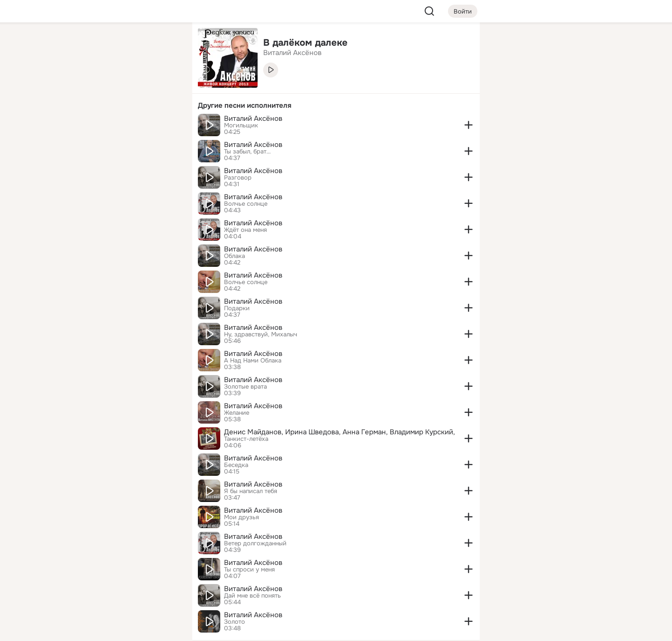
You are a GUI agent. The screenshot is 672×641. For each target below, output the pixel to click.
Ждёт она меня (245, 230)
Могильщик (241, 125)
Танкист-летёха (246, 439)
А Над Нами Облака (253, 361)
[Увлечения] (123, 45)
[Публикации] (82, 86)
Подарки (237, 308)
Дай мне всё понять (252, 596)
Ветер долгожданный (255, 543)
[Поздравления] (123, 127)
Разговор (238, 178)
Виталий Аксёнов (253, 118)
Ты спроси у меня (249, 570)
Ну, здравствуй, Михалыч (261, 334)
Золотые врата (245, 387)
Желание (237, 413)
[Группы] (164, 45)
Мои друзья (241, 517)
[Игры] (164, 127)
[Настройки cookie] (123, 629)
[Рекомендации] (123, 168)
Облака (234, 256)
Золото (234, 622)
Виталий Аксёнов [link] (292, 53)
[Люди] (123, 86)
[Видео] (164, 86)
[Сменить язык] (123, 589)
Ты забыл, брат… (247, 152)
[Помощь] (82, 168)
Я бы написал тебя (251, 491)
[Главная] (82, 45)
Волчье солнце (246, 204)
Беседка (236, 465)
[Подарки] (82, 127)
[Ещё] (123, 569)
